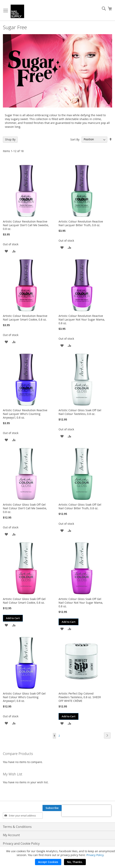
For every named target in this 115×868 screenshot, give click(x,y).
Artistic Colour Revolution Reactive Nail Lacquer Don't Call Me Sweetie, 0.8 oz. (26, 225)
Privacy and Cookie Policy (21, 843)
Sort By (75, 139)
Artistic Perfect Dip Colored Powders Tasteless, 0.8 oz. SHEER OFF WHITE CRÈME (80, 697)
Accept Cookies (48, 862)
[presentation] (86, 811)
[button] (6, 251)
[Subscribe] (52, 808)
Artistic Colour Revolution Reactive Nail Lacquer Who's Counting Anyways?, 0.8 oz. (25, 414)
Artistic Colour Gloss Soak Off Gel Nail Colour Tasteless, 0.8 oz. (80, 412)
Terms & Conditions (17, 827)
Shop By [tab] (10, 139)
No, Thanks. (75, 862)
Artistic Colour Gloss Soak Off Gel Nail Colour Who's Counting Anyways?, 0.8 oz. (24, 697)
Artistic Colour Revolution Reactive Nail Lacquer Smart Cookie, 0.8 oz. (25, 318)
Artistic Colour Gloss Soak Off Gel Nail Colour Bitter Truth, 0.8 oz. (80, 506)
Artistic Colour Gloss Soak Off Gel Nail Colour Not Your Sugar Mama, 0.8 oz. (81, 603)
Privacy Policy (95, 855)
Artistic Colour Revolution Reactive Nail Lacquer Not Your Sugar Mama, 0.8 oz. (82, 319)
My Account (11, 835)
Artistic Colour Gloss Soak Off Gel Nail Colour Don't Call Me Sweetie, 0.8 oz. (25, 508)
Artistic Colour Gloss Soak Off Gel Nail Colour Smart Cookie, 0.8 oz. (24, 601)
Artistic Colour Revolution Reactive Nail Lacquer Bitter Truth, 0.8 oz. (81, 223)
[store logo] (17, 11)
